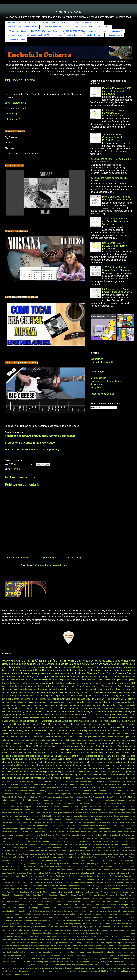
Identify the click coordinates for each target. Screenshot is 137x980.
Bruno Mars (29, 692)
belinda (22, 911)
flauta (12, 667)
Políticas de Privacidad (16, 39)
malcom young (8, 825)
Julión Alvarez (16, 680)
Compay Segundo (30, 854)
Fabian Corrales (39, 860)
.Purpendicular (13, 781)
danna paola (7, 813)
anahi (11, 803)
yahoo (120, 832)
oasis (84, 680)
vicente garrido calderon (120, 968)
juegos (29, 705)
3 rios (94, 781)
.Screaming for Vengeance (53, 781)
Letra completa (30, 154)
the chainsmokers (127, 743)
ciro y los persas (65, 810)
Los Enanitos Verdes (107, 686)
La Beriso (71, 873)
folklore (46, 680)
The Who (62, 898)
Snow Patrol (83, 797)
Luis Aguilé (38, 879)
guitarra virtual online (125, 762)
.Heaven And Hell (94, 835)
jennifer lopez (129, 933)
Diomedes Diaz (46, 857)
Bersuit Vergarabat (126, 746)
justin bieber (112, 677)
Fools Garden (81, 860)
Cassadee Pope (33, 851)
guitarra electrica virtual (114, 816)
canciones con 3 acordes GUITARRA (21, 23)
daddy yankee (129, 721)
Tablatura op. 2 (12, 119)
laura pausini (24, 822)
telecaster (105, 965)
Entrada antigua (75, 558)
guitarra (22, 664)
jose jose (80, 724)
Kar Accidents (38, 873)
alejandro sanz (92, 667)
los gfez (28, 768)
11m (100, 838)
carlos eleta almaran (78, 914)
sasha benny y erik (41, 962)
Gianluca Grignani (27, 787)
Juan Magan (118, 749)
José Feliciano (46, 718)
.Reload (22, 781)
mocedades (103, 949)
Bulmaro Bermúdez (71, 848)
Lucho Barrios (31, 794)
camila (31, 683)
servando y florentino (15, 965)
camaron (131, 911)
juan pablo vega (14, 740)
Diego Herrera (21, 857)
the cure (34, 832)
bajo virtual (125, 908)
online (118, 772)
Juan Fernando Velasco (107, 787)
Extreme (123, 784)
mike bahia (78, 772)
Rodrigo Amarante (101, 892)
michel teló (65, 825)
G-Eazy (121, 860)
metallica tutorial (35, 949)
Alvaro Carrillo (86, 841)
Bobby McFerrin (52, 784)
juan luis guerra (91, 724)
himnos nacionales (30, 930)
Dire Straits (58, 708)
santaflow (95, 829)
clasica (78, 917)
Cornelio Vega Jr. (23, 749)
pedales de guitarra (45, 696)
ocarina (81, 952)
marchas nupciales (45, 946)
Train (133, 753)
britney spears (92, 911)
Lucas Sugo (14, 879)
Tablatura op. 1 (12, 114)
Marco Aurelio (41, 882)
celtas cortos (121, 806)
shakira (62, 686)
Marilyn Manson (72, 708)
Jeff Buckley (106, 749)
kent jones (61, 939)
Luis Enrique (42, 794)
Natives (65, 886)
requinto (41, 664)
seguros (99, 962)
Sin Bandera (58, 683)
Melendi (30, 670)
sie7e (91, 775)
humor (52, 930)
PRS (110, 886)
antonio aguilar (50, 908)
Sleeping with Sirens (57, 895)
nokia (71, 952)
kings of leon (97, 765)
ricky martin (127, 705)
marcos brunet (72, 946)
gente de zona (68, 816)
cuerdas (33, 920)
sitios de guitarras (44, 965)
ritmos (14, 673)
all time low (111, 905)
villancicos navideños (62, 677)
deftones (69, 920)
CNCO (71, 689)
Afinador (64, 689)
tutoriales (130, 670)
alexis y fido (63, 905)
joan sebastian (69, 680)
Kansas (19, 873)
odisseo (88, 952)
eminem (129, 813)
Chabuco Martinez (47, 851)
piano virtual (98, 705)
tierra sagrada (19, 778)
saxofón (52, 962)
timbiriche (12, 968)
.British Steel (93, 778)
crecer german (129, 917)
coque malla (125, 810)
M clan (90, 879)
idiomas (120, 737)
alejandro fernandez (18, 686)
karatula (48, 939)
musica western (33, 952)
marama (73, 705)
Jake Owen (27, 867)
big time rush (48, 911)
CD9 (88, 848)
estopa (122, 692)
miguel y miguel (65, 772)
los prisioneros (59, 768)
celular (109, 914)
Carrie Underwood (18, 851)
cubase (26, 920)
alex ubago (28, 734)
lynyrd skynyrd (113, 822)
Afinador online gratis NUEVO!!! (38, 35)
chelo (92, 721)
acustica (28, 905)
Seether (45, 895)
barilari (10, 911)
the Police (128, 965)
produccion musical (31, 743)
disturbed (67, 813)
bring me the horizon (29, 711)
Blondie (124, 844)
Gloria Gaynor (8, 863)
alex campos (28, 721)
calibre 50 (38, 680)
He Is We (71, 863)
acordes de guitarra (18, 660)
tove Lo (62, 968)
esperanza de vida (86, 924)
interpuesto (104, 930)
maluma (122, 677)
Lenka (100, 873)
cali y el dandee (85, 734)
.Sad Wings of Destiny (54, 838)
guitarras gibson (9, 765)
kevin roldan (85, 765)
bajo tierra (116, 908)
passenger (42, 955)
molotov (88, 772)
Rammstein (28, 797)
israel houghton (46, 933)
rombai (126, 958)
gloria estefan (59, 927)
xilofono (110, 971)
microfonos (74, 825)
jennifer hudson (117, 933)
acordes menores (66, 800)
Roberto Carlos (112, 753)
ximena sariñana (121, 971)
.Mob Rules (31, 838)
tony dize (54, 968)
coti (74, 683)
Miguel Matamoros (102, 794)
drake (4, 924)
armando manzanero (78, 908)
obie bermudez (13, 829)
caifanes (32, 686)
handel (19, 930)
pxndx (129, 689)
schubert (70, 962)
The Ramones (43, 898)
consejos (99, 917)
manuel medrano (56, 715)
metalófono (47, 949)
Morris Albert (42, 886)
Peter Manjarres (116, 889)
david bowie (60, 920)
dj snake (87, 759)
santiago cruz (76, 775)
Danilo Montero (101, 854)
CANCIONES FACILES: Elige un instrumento (79, 31)
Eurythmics (7, 860)
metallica (14, 670)
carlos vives (107, 702)
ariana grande (67, 702)
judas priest (82, 677)
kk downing (111, 939)
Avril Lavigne (111, 746)
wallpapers (71, 686)
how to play (43, 930)
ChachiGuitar (61, 851)
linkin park (14, 696)
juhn (128, 936)
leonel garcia (126, 724)
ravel (33, 958)
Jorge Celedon (18, 870)
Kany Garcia (27, 873)
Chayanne (116, 699)
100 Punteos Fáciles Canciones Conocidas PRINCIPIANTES (113, 137)
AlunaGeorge (74, 841)
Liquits (5, 876)
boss (62, 911)
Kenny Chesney (40, 791)
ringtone (101, 958)
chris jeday (19, 917)
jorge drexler (78, 819)
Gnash (17, 863)
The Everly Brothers (10, 898)
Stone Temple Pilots (85, 895)
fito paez (52, 762)
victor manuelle (15, 971)
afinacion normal (110, 800)
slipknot (11, 708)
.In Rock (132, 835)
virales (34, 971)
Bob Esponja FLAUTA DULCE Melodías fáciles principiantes (114, 246)
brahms (67, 911)
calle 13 (96, 734)
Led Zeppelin (127, 699)
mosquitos (96, 387)
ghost (29, 724)
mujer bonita (7, 952)
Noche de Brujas (88, 886)
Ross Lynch (114, 892)
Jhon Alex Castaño (88, 867)
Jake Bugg (51, 787)
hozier (29, 819)
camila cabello (8, 914)
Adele (57, 689)
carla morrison (94, 702)
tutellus (95, 968)
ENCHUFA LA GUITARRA (69, 12)
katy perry (103, 724)
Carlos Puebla (129, 848)
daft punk (29, 737)
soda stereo (24, 673)
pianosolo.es (97, 359)
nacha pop (97, 772)
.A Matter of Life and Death (34, 835)
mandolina (33, 946)
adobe (35, 905)
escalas (78, 737)
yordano (11, 974)
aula (96, 908)
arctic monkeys (92, 692)
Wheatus (117, 901)
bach (53, 721)
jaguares (58, 819)
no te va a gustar (85, 705)
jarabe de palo (101, 711)
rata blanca (26, 958)
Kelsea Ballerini (26, 791)
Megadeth (64, 692)
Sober (68, 895)
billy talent (117, 803)
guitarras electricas (17, 705)
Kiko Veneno (62, 873)
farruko (53, 711)
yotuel (125, 832)
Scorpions (125, 753)
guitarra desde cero (114, 35)
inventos (9, 933)
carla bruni (52, 914)
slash (110, 829)
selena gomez (110, 715)
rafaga (8, 958)
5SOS (20, 692)
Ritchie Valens (98, 753)
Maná (18, 667)
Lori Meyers (17, 876)
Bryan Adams (57, 848)
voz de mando (91, 727)
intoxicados (114, 930)
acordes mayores (26, 756)
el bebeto (17, 724)
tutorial (14, 746)
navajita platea (107, 825)
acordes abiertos (51, 800)
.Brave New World (53, 835)
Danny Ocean (113, 854)
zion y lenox (66, 778)
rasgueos (91, 680)
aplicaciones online (43, 803)
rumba (14, 962)
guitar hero (127, 927)
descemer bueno (85, 920)
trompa (68, 968)
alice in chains (87, 905)
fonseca (99, 689)
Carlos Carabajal (116, 848)
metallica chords (128, 946)
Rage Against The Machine (13, 892)
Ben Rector (79, 844)
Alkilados (70, 746)
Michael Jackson (108, 718)
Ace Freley (82, 730)
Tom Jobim (77, 898)
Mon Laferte (115, 794)
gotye (96, 816)
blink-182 (15, 711)
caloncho (102, 911)
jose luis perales (102, 819)
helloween (111, 737)
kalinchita (17, 939)
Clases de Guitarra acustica (58, 660)
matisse (33, 696)
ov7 (124, 772)
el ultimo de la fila (10, 762)
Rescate (53, 892)
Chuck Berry (84, 784)
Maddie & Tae (99, 879)
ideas (57, 930)
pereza (5, 775)
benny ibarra (101, 803)
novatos (95, 715)
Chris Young (122, 851)
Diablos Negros (8, 857)
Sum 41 (97, 895)
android (28, 908)
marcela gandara (96, 768)
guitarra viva (88, 664)
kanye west (26, 939)
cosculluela (44, 711)
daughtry (51, 920)
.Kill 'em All (30, 746)
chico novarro (25, 810)
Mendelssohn (91, 882)
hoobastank (21, 819)
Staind (74, 895)
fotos (85, 737)
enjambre (24, 762)
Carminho (6, 851)
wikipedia (106, 699)
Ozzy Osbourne (101, 886)
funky (59, 816)
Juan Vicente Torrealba (82, 870)
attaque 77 (70, 803)
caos (91, 806)
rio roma (126, 683)
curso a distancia (31, 759)
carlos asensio (63, 914)
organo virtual (25, 829)
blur (114, 756)
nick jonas (64, 952)
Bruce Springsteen (44, 848)
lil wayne (62, 943)
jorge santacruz (69, 936)
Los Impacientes (86, 876)
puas (73, 829)
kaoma (34, 939)
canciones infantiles (63, 667)
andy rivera (19, 803)
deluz (75, 920)
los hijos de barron (42, 768)
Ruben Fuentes (14, 895)
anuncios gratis (32, 702)
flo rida (69, 762)
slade (54, 965)
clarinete (31, 917)
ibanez (34, 765)
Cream (72, 854)
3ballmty (123, 838)
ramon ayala (44, 775)
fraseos (5, 927)
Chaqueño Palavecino (75, 851)
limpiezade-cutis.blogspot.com (106, 381)
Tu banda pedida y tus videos (115, 898)
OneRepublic (66, 753)
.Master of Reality (16, 730)
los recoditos (83, 740)
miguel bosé (84, 825)
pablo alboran (78, 673)
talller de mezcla (114, 775)
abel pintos (28, 680)
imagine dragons (86, 711)
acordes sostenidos (95, 800)
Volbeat (5, 800)
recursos (59, 35)
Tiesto (69, 898)
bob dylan (121, 756)
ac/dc (106, 664)
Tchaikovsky (111, 895)
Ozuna (72, 692)
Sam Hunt (37, 895)
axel (133, 686)
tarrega (98, 965)
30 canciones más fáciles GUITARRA (56, 27)
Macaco (51, 794)
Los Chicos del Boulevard (54, 876)
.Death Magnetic (72, 835)
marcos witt (110, 768)
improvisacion (65, 930)
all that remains (100, 905)
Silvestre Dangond (52, 797)
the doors (6, 746)
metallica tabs (55, 825)
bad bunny (106, 756)
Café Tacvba (41, 692)
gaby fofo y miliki (30, 927)
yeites (4, 974)
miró (96, 949)
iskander (35, 933)
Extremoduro (26, 860)
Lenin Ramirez (73, 791)
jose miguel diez (97, 936)
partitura (6, 680)
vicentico (19, 708)
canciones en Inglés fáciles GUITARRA (22, 27)
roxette (132, 958)
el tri (24, 724)
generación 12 (43, 927)
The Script (54, 898)
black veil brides (9, 806)
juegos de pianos (40, 705)
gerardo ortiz (56, 680)
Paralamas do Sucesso (25, 889)
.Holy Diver (123, 835)
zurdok (24, 974)
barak (4, 911)
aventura (6, 711)
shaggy (27, 965)
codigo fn (99, 810)
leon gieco (42, 822)
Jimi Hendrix (8, 734)
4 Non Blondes (103, 781)
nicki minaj (127, 825)
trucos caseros (85, 968)
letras (98, 661)
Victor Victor (78, 901)
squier (85, 965)
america (5, 803)
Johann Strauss (120, 867)
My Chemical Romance (30, 753)
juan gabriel (95, 683)
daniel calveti (56, 759)
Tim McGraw (130, 797)
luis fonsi (44, 715)
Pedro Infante (122, 718)
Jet (65, 787)
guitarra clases (111, 661)
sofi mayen (61, 965)
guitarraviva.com (9, 819)
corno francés (109, 917)
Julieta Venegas (124, 787)
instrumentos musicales (48, 765)
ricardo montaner (82, 743)
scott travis (78, 962)
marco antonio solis (18, 727)
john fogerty (67, 819)
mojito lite (112, 949)
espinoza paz (83, 683)
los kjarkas (109, 943)
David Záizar (125, 854)
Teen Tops (120, 895)
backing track (49, 734)
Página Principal (48, 558)
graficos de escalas (95, 35)
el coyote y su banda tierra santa (100, 813)
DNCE (48, 749)
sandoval (87, 829)
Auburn (37, 844)
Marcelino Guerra (27, 882)
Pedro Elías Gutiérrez (75, 889)
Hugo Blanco (41, 787)
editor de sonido (98, 759)
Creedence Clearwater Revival (38, 708)
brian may (21, 806)
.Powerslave (50, 746)
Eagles (97, 749)
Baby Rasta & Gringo (49, 844)
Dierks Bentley (33, 857)
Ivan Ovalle (126, 863)
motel (119, 949)
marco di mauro (60, 946)
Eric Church (124, 857)
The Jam (33, 898)
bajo (79, 664)
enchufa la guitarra (48, 924)
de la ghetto (18, 813)
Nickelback (125, 794)
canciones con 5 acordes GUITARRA (87, 23)
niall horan (55, 952)
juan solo (122, 936)
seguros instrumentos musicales (116, 962)
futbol (88, 762)
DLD (133, 683)
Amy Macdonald (119, 841)
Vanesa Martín (26, 901)
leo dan (116, 724)
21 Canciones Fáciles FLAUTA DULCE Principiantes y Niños (113, 113)
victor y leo (27, 971)
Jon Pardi (131, 867)
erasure (67, 924)
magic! (122, 822)
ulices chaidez (77, 727)
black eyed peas (128, 803)
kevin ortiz (75, 765)
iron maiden (129, 667)
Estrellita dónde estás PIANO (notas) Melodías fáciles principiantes (117, 91)
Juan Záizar (97, 870)
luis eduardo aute (94, 822)
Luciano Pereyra (26, 879)
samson (29, 962)
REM (88, 753)
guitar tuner (109, 762)
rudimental (6, 962)
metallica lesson (21, 949)
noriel (76, 952)
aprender (31, 664)
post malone (111, 955)
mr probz (131, 949)
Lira (10, 876)
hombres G (37, 724)
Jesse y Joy (37, 673)
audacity (90, 908)
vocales (51, 971)
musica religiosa (9, 743)
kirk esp (103, 939)
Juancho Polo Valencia (111, 870)
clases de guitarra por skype (47, 917)
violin (100, 832)
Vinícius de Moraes (91, 901)
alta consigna (122, 905)
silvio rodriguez (124, 715)
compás (92, 917)
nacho (98, 825)
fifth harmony (63, 711)
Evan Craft (16, 860)
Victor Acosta (66, 901)
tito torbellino (64, 832)
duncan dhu (81, 813)
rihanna (82, 699)
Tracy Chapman (96, 898)
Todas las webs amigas (102, 394)
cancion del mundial (61, 806)
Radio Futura (18, 797)
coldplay (68, 683)
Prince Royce (124, 686)
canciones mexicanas (111, 667)
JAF (11, 867)
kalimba (57, 740)
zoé (90, 677)
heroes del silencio (38, 699)
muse (78, 680)
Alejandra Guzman (49, 841)
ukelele (98, 699)
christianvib (128, 661)
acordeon (21, 905)
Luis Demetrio (49, 879)
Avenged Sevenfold (96, 746)
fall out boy (49, 816)
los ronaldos (71, 822)
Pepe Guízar (89, 889)
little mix (70, 943)
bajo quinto (107, 908)
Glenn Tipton (130, 860)
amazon (132, 905)
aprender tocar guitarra (50, 702)
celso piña (111, 806)
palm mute (26, 955)
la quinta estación (111, 765)
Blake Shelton (39, 784)
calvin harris (122, 911)
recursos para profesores (60, 958)
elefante (78, 689)
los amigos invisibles (82, 943)
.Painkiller (40, 838)
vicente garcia (80, 832)
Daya (133, 854)
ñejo (29, 974)
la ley (63, 740)
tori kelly (30, 778)
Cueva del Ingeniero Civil (103, 362)
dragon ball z (57, 737)
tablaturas (88, 661)
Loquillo (83, 791)
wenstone (74, 971)
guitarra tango (129, 816)
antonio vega (56, 756)
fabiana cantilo (38, 816)
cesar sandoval (119, 914)
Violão (110, 901)
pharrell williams (76, 955)
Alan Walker (36, 841)
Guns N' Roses (104, 696)
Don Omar (130, 730)
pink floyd (29, 677)
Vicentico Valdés (54, 901)
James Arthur (38, 867)
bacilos (97, 756)
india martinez (48, 819)
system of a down (62, 727)
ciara (56, 810)
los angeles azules (15, 768)
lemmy (32, 943)
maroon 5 (24, 696)
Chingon (100, 851)
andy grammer (38, 908)
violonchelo (15, 718)
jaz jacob (100, 933)
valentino (102, 968)
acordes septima (80, 800)
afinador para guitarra (126, 800)
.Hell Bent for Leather (110, 835)
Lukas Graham (61, 879)
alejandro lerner (42, 756)
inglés (127, 737)
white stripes (54, 778)
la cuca (121, 819)
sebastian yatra (97, 743)
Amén (129, 841)
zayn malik (14, 835)
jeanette (107, 933)
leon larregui (27, 715)
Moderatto (13, 886)
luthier (104, 822)
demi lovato (28, 813)
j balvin (99, 680)
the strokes (7, 778)
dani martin (45, 759)
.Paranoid (28, 730)
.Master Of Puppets (30, 718)
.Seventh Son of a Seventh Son (78, 781)
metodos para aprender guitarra (77, 949)
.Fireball (83, 835)
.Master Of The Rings (16, 838)
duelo (73, 813)
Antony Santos (28, 844)
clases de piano (10, 664)
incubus (75, 930)
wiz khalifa (102, 971)
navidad (6, 673)
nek (115, 825)
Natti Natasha (75, 886)
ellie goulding (120, 813)
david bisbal (8, 699)
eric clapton (69, 737)
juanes (48, 673)
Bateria (6, 670)
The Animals (130, 895)
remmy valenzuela (112, 705)
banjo (133, 908)
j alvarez (65, 933)
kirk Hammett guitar (90, 939)
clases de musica (103, 721)
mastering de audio (126, 768)
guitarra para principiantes (60, 670)
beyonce (39, 911)
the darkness (44, 832)
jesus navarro (28, 936)
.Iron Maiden (120, 727)
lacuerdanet (7, 943)
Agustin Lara (25, 841)
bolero (57, 911)
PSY (75, 753)
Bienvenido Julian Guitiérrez (96, 844)
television (90, 699)
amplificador (40, 721)
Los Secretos (126, 876)
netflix (119, 825)
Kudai (49, 791)
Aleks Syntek (130, 781)
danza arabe (97, 384)
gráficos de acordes (75, 35)
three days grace (84, 696)
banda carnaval (62, 734)
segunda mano (90, 962)
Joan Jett (82, 787)
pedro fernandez (54, 955)
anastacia (6, 908)
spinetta (79, 965)
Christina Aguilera (15, 854)
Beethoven (93, 730)
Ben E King (28, 784)
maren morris (85, 715)
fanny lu (105, 924)
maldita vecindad (21, 825)
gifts (51, 927)
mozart (124, 949)
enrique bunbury (21, 699)
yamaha (132, 971)
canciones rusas (40, 914)
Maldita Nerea (111, 879)
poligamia (97, 955)
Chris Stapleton (110, 851)
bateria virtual (62, 721)
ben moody (30, 911)
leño (37, 943)
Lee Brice (94, 873)
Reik (90, 670)
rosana (51, 727)
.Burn (63, 835)
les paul (50, 822)
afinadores (130, 696)
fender (128, 702)
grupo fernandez (103, 927)
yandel (21, 746)
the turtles (54, 832)
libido (36, 715)
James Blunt (49, 867)
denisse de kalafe (41, 813)
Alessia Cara (63, 841)
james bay (82, 933)
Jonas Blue (7, 870)
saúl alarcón (61, 962)
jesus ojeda (40, 936)
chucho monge (47, 810)
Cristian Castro (38, 749)
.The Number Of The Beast (65, 730)
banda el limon (81, 702)
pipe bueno (88, 955)
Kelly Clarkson (50, 873)
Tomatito (85, 898)
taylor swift (71, 696)
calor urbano (112, 911)
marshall (32, 825)
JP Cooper (17, 867)
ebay (9, 924)
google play (81, 927)
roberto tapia (117, 958)
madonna (71, 768)
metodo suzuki (58, 949)
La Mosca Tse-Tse (59, 791)
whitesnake (83, 971)
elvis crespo (35, 924)
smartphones (118, 829)
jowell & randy (111, 936)
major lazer (130, 822)
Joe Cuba (100, 867)
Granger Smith (26, 863)
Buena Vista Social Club (69, 784)
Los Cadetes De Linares (113, 791)
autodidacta (130, 708)
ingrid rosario (84, 930)
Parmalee (39, 889)
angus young (118, 708)
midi (92, 949)
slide (96, 775)
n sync (43, 952)
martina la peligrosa (96, 946)
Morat (17, 734)
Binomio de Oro (114, 844)
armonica (38, 734)
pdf (101, 715)
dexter (95, 920)
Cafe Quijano (96, 848)
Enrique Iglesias (128, 680)
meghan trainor (42, 825)
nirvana (17, 469)
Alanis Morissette (117, 781)
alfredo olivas (74, 905)
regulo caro (60, 696)
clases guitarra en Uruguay (84, 810)
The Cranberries (96, 797)
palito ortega (16, 955)
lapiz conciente (18, 943)
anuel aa (61, 908)
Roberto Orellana (64, 892)
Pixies (132, 794)
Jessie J (60, 787)
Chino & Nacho (118, 730)
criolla (4, 920)
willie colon (93, 971)
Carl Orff (105, 848)
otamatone (6, 955)
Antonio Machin (15, 844)
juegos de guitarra (116, 711)
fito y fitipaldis (89, 689)
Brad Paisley (31, 848)
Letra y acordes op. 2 (16, 108)
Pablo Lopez (118, 886)
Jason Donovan (73, 867)
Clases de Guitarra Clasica (100, 673)
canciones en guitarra (79, 806)
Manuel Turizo (13, 882)
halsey (5, 930)
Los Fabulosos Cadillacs (79, 718)
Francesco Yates (110, 860)
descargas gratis (55, 813)
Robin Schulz (39, 797)
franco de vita (79, 762)
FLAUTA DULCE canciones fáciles (44, 31)
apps (67, 908)
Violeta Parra (16, 721)
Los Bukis (13, 753)
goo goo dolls (70, 927)
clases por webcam (67, 917)
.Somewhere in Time (43, 730)
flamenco (61, 762)
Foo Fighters (53, 692)
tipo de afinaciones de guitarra (29, 968)
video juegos (114, 680)
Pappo (13, 889)
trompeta (75, 968)
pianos (122, 689)
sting (126, 829)
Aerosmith (61, 746)
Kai (14, 873)
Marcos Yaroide (54, 882)
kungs (119, 939)
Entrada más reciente (18, 558)
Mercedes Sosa (87, 794)
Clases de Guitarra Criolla (122, 664)
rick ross (94, 958)
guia (120, 927)
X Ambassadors (15, 800)
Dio (91, 784)
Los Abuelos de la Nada (32, 876)
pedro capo (50, 829)
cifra (26, 917)
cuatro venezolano (15, 920)
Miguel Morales (117, 882)
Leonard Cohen (110, 873)
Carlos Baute (8, 749)
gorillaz (90, 816)
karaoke (41, 939)
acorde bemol (38, 800)
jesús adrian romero (54, 936)
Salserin (29, 895)
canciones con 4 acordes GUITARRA (54, 23)
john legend (64, 765)
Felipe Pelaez (64, 860)
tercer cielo (114, 965)
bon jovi (73, 734)
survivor (91, 965)
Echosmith (87, 857)
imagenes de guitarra (57, 699)
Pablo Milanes (129, 886)
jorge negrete (89, 819)
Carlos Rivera (104, 730)
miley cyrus (42, 727)
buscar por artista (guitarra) (112, 31)
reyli (72, 743)
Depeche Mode (72, 749)
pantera (34, 955)
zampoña (6, 835)
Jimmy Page (72, 787)
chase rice (131, 914)
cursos (21, 737)
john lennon (42, 686)
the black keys (112, 743)
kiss (110, 724)
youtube (132, 832)
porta (103, 955)
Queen (5, 686)
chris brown (105, 734)
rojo (52, 775)
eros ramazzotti (36, 762)
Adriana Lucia (14, 841)
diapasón (102, 920)
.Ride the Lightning (34, 781)
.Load (4, 838)
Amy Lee (108, 841)
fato (45, 762)
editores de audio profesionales (121, 759)
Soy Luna (80, 692)
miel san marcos (34, 772)
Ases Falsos (81, 746)
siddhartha (104, 829)
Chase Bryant (90, 851)
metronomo (21, 772)
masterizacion (8, 772)
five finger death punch (118, 924)
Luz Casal (82, 879)
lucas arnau (81, 822)
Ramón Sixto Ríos (32, 892)
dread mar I (7, 724)
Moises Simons (30, 886)
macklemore (7, 946)
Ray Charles (44, 892)
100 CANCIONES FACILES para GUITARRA (92, 27)
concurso (13, 737)
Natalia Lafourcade (50, 753)
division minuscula (42, 737)
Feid (129, 784)
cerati (37, 683)
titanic (48, 968)
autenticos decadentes (83, 756)
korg (116, 819)
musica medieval (20, 952)
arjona (5, 667)
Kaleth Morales (60, 718)
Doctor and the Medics (62, 857)
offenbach (96, 952)
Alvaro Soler (18, 784)
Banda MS (79, 667)
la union (129, 819)
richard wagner (84, 958)
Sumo (103, 895)
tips (43, 968)
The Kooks (107, 797)
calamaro (19, 689)
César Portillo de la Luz (85, 854)
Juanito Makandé (128, 870)
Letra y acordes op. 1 (16, 103)
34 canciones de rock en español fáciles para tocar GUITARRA (115, 221)
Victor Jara (85, 708)
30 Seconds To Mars (111, 838)
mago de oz (114, 740)
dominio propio (129, 920)
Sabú (23, 895)
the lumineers (129, 775)
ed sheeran (18, 677)
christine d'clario (118, 734)
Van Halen (15, 901)
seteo (86, 775)
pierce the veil (61, 829)
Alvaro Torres (98, 841)
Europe (132, 857)
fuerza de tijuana (15, 927)
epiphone (59, 924)
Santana (6, 721)
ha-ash (36, 689)
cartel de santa (100, 806)
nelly (48, 952)
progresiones (32, 775)
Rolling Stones (118, 696)
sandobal (79, 829)
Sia (21, 734)
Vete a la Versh (39, 901)
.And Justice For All (80, 778)
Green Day (41, 670)
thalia (121, 965)
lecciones (33, 822)
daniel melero (42, 920)
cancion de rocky (44, 806)
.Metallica (40, 746)
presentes (121, 955)
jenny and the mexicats (12, 936)
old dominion (106, 952)
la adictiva (53, 705)
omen (133, 952)
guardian (114, 927)
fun (55, 816)
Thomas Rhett (118, 797)
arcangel (67, 756)
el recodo (28, 689)
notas (105, 680)
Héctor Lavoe (81, 863)
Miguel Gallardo (104, 882)
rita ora (108, 958)
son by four (70, 965)
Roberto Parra (77, 892)
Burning (83, 848)
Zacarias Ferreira (9, 905)
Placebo (5, 797)
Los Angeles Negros (94, 791)
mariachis (32, 727)
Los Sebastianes (113, 876)
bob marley (22, 683)
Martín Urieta (80, 882)
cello (104, 914)
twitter (44, 778)
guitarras (74, 711)
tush (72, 832)
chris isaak (36, 810)
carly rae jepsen (94, 914)
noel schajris (109, 772)
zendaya (18, 974)
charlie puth (18, 759)
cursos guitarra (99, 677)
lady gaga (16, 715)
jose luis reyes (83, 936)
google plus (91, 927)
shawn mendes (47, 689)
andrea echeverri (17, 908)
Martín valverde (74, 794)
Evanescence (113, 784)
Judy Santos (7, 873)
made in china (18, 946)
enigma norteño (25, 816)
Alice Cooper (7, 784)
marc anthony (71, 715)
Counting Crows (62, 854)
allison (21, 702)
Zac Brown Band (128, 901)
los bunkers (63, 705)
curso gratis (116, 721)
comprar (85, 917)
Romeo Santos (9, 683)
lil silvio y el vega (51, 943)
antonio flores (29, 803)
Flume (73, 860)
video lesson (92, 832)
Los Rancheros (99, 876)
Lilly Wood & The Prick (126, 873)
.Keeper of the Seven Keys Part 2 (113, 778)
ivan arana (57, 933)
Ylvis (24, 800)
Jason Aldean (60, 867)
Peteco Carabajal (102, 889)
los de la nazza (97, 943)
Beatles (73, 664)
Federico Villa (52, 860)
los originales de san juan (124, 943)
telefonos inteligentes (22, 832)
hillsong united (24, 765)
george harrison (80, 816)
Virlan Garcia (97, 708)
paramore (131, 772)
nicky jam (131, 677)
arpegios (41, 667)
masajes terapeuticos (113, 946)
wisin (94, 696)
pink (19, 743)
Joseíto (69, 870)
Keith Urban (15, 791)
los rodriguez (95, 740)
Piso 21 (81, 753)
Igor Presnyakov (93, 863)
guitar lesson (98, 762)
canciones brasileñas (23, 914)
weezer (113, 832)
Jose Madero (46, 870)
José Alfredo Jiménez (87, 686)
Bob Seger (21, 848)
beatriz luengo (89, 803)
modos (93, 825)
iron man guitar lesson (22, 933)
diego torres (68, 759)
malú (26, 946)
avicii (48, 721)
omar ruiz (126, 952)
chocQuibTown (8, 917)
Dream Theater (86, 749)
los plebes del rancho (111, 683)
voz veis (106, 832)
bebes (16, 911)
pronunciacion (46, 743)
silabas (33, 965)
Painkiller (6, 889)
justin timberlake (45, 740)
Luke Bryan (73, 879)
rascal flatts (16, 958)
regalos (74, 958)
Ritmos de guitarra (14, 35)
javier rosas (91, 933)
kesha (69, 939)
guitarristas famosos (97, 737)
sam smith (59, 775)
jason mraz (56, 724)
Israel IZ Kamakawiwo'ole (111, 863)
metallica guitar (8, 949)
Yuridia (29, 800)
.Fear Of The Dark (106, 727)
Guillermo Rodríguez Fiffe (43, 863)
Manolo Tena (123, 879)
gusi (133, 927)
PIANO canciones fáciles (17, 31)
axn (100, 908)
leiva (27, 943)
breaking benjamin (78, 911)
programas (20, 775)
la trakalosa (71, 740)
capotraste (7, 759)
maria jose (83, 946)
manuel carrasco (127, 740)
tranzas (38, 778)
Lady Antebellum (83, 873)
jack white (73, 933)
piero (69, 829)
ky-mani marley (129, 939)
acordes (107, 708)
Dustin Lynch (77, 857)
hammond (12, 930)
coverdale (119, 917)
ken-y (54, 939)
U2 (75, 677)
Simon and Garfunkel (69, 797)
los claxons (72, 699)
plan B (12, 775)
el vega (26, 924)
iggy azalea (37, 819)
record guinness (42, 958)
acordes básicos (10, 756)
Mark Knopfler (61, 794)
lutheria (105, 740)
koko (112, 819)
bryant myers (31, 806)
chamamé (15, 810)
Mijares (127, 882)
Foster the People (95, 860)
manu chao (82, 768)
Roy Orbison (124, 892)
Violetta (103, 901)
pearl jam (35, 829)
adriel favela (43, 905)
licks (41, 943)
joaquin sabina (69, 724)
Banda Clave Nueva (66, 844)
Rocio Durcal (88, 892)
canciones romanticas (79, 721)
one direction (81, 670)
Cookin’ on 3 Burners (46, 854)
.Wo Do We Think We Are (87, 838)
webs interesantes (62, 971)
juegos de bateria (30, 740)
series (23, 670)
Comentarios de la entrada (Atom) (52, 565)
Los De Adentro (72, 876)
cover (133, 810)
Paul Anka (47, 889)
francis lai (131, 924)
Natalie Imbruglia (55, 886)
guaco (101, 816)
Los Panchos (19, 794)
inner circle (94, 930)
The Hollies (24, 898)
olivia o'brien (116, 952)
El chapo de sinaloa (99, 857)
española (74, 924)
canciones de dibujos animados (109, 670)
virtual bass (42, 971)
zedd (21, 835)
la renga (124, 765)
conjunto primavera (111, 810)
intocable (47, 724)
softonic (103, 775)
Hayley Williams (60, 863)
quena (128, 955)
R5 (10, 797)
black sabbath (8, 689)
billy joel (109, 803)
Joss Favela (91, 787)
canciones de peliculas (57, 664)
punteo (56, 743)
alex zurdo (53, 905)
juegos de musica (111, 689)
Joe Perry (109, 867)
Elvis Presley (113, 857)
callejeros (131, 756)
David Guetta (58, 749)
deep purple (46, 683)
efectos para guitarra (109, 692)
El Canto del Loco (100, 784)
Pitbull (132, 718)
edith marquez (17, 924)
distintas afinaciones (114, 920)
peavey (42, 829)
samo (67, 775)
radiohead (65, 743)
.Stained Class (69, 838)
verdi (108, 968)
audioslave (79, 803)
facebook (97, 924)
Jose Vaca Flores (59, 870)
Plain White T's (129, 889)
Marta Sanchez (67, 882)
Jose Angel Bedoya (32, 870)
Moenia (21, 886)
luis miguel (53, 686)
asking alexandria (58, 803)
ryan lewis (21, 962)
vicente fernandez (62, 673)
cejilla (49, 667)
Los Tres (95, 718)
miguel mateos (50, 772)
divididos (78, 759)
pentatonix (65, 955)
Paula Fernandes (59, 889)
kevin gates (77, 939)
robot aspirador (98, 378)
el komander (118, 702)
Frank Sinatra (14, 787)
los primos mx (60, 822)
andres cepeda (43, 677)
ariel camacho (29, 667)
